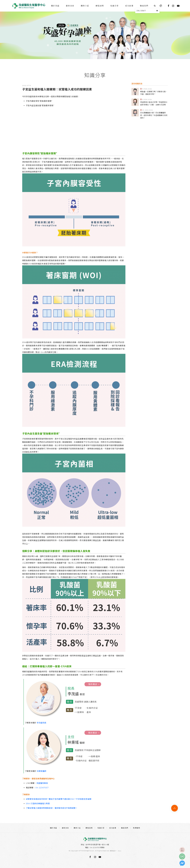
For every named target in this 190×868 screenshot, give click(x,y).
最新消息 (70, 6)
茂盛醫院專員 (42, 783)
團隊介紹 (85, 6)
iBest (119, 851)
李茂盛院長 (42, 723)
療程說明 (100, 6)
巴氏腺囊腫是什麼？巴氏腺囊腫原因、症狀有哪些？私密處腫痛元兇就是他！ (154, 115)
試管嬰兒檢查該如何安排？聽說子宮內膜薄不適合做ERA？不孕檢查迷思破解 (59, 799)
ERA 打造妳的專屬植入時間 (38, 804)
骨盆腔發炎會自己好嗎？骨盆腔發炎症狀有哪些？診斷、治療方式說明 (154, 103)
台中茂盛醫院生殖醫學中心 (29, 6)
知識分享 (114, 6)
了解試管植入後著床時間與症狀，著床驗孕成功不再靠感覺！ (52, 808)
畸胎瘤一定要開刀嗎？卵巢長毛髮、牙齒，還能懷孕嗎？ (154, 93)
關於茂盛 (55, 6)
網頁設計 (113, 851)
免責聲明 (136, 828)
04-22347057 (42, 788)
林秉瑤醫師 (42, 771)
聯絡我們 (144, 6)
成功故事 (129, 6)
